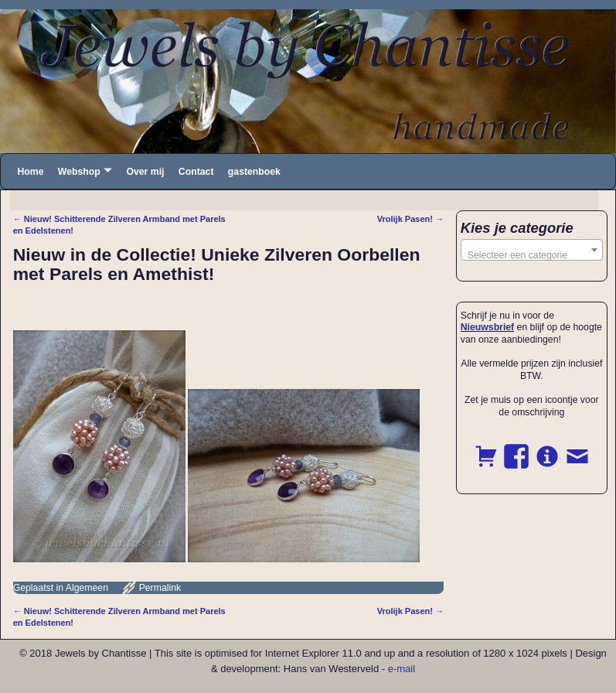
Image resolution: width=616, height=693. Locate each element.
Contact (196, 172)
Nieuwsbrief (487, 327)
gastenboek (254, 172)
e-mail (402, 669)
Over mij (145, 172)
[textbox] (532, 255)
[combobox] (532, 250)
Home (30, 172)
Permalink (160, 588)
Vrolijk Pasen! (410, 219)
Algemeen (87, 588)
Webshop (79, 172)
